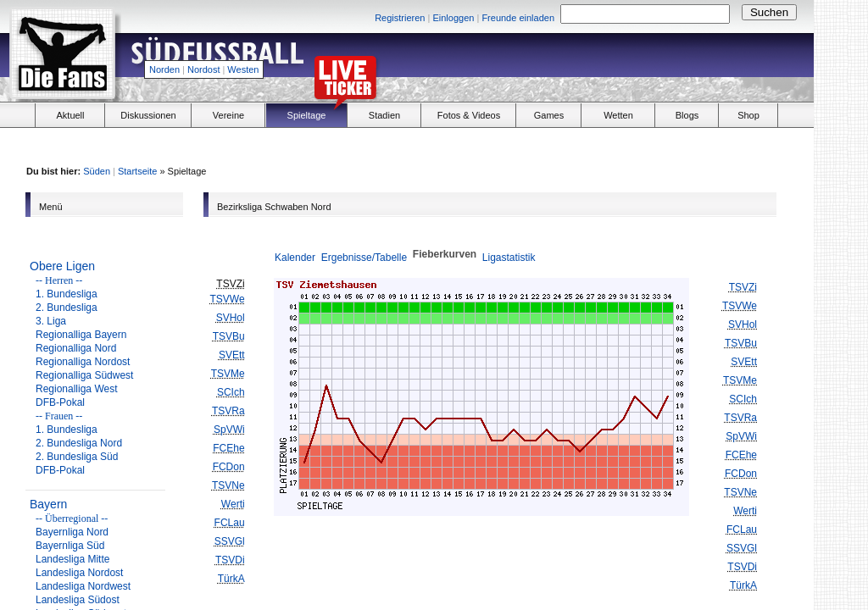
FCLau (230, 523)
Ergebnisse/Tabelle (364, 258)
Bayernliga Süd (70, 546)
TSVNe (228, 485)
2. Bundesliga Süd (77, 457)
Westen (243, 69)
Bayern (48, 504)
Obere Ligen (62, 266)
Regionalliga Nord (76, 348)
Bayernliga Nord (72, 532)
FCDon (229, 467)
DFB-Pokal (60, 402)
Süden (97, 171)
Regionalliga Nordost (83, 362)
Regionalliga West (77, 389)
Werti (233, 504)
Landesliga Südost (78, 600)
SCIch (231, 392)
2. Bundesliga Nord (79, 443)
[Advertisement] (615, 64)
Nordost (204, 69)
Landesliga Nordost (79, 573)
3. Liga (51, 321)
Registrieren (400, 18)
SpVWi (229, 430)
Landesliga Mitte (72, 559)
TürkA (231, 579)
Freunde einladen (518, 18)
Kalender (295, 258)
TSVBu (229, 336)
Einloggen (453, 18)
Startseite (137, 171)
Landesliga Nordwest (83, 586)
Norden (164, 69)
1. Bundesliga (67, 294)
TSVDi (230, 560)
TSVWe (228, 299)
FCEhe (228, 448)
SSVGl (230, 541)
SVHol (231, 318)
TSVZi (743, 287)
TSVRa (228, 411)
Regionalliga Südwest (84, 375)
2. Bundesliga (67, 308)
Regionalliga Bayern (81, 335)
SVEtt (232, 355)
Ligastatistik (509, 258)
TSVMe (228, 374)
